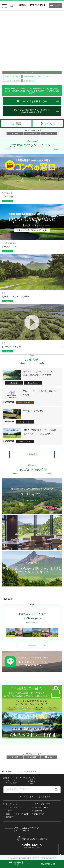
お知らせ (38, 811)
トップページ (12, 804)
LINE (49, 134)
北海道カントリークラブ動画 (15, 297)
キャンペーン (33, 383)
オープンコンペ (9, 247)
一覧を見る (32, 454)
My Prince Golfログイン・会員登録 (32, 111)
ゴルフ (19, 771)
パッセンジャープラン (33, 411)
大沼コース (39, 814)
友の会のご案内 (41, 807)
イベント (14, 383)
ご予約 (9, 811)
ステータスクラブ (42, 804)
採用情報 (10, 817)
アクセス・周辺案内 (25, 797)
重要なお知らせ (25, 402)
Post (15, 134)
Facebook (32, 134)
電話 (18, 124)
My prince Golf (48, 864)
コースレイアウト (14, 807)
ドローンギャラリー (11, 347)
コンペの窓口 (8, 196)
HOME (8, 771)
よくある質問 (45, 797)
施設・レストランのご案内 (17, 814)
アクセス (50, 124)
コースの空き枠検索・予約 (34, 101)
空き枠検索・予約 (18, 864)
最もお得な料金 (19, 91)
